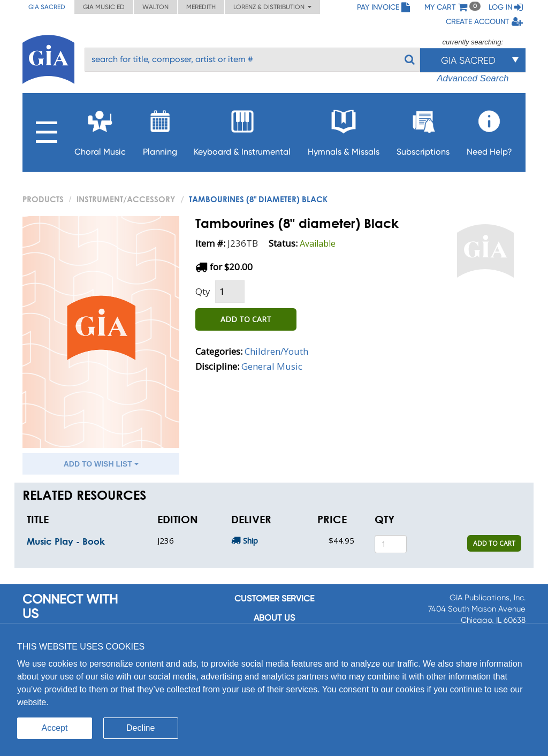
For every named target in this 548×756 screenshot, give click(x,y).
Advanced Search (473, 78)
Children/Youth (276, 351)
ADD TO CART (246, 319)
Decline (140, 728)
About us (274, 618)
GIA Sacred (47, 7)
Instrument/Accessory (126, 199)
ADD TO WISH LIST (101, 464)
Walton (155, 7)
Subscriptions (423, 130)
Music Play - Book (66, 541)
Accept (55, 728)
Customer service (274, 598)
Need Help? (489, 130)
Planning (160, 130)
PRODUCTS (43, 199)
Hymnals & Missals (344, 130)
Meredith (201, 7)
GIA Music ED (104, 7)
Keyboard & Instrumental (242, 130)
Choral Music (100, 130)
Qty (203, 291)
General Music (272, 366)
